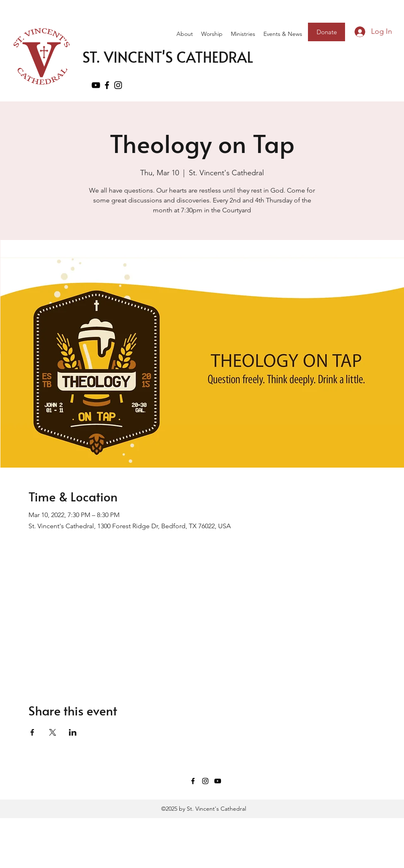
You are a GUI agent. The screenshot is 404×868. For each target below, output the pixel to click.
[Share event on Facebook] (32, 732)
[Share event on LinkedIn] (73, 732)
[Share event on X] (53, 732)
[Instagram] (205, 781)
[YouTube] (96, 85)
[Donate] (326, 32)
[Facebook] (107, 85)
